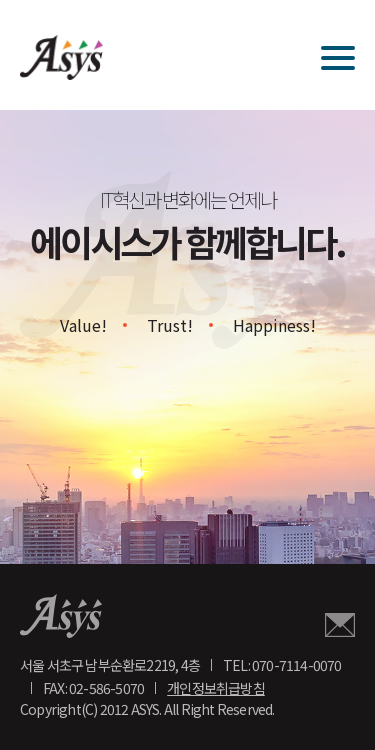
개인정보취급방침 (216, 688)
